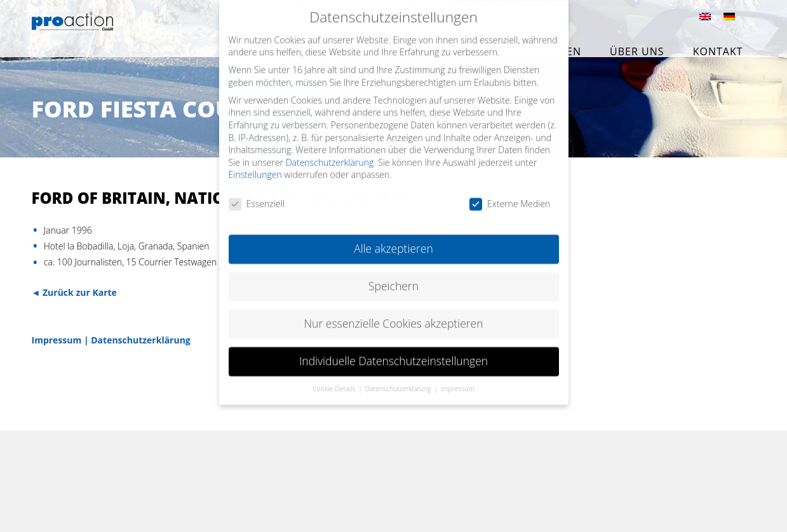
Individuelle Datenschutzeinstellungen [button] (393, 352)
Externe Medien (510, 195)
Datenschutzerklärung (141, 340)
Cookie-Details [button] (335, 379)
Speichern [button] (393, 277)
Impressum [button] (458, 379)
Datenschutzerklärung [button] (399, 379)
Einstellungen (255, 165)
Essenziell (257, 195)
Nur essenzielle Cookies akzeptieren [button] (393, 314)
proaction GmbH (100, 30)
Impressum (57, 340)
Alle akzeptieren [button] (393, 239)
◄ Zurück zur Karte (74, 292)
